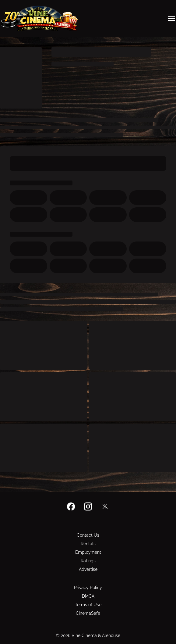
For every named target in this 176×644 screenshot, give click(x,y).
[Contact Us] (88, 535)
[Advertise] (88, 569)
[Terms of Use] (88, 605)
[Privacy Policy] (88, 588)
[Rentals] (88, 544)
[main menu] (171, 19)
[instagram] (88, 506)
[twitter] (105, 506)
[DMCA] (88, 596)
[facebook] (71, 506)
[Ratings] (88, 561)
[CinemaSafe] (88, 613)
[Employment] (88, 552)
